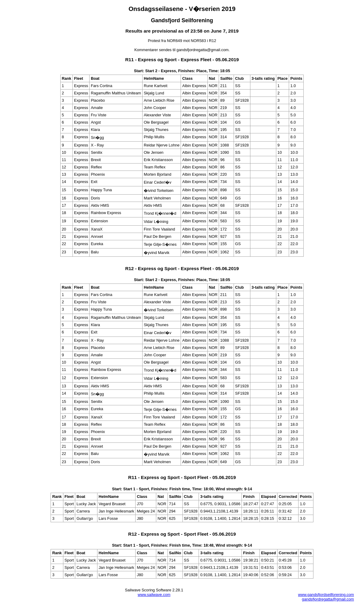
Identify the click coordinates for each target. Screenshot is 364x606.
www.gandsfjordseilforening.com (326, 595)
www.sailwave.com (154, 595)
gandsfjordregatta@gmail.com (328, 599)
